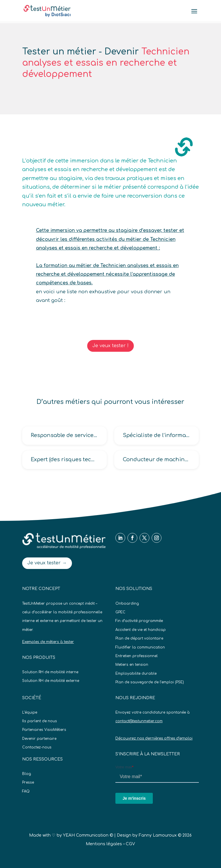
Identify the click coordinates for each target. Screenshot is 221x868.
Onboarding (127, 604)
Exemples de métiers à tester (48, 642)
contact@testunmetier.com (139, 721)
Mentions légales (104, 844)
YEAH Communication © (88, 835)
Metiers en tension (132, 665)
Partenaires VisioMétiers (44, 730)
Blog (27, 774)
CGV (130, 844)
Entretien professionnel (137, 656)
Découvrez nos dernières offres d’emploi (154, 738)
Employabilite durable (136, 674)
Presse (28, 782)
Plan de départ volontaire (139, 638)
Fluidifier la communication (140, 647)
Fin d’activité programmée (139, 621)
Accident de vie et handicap (141, 630)
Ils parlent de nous (40, 721)
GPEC (120, 612)
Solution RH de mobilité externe (51, 681)
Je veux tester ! (110, 346)
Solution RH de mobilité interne (50, 672)
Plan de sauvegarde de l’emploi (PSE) (150, 682)
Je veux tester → (47, 563)
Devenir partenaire (39, 739)
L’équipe (30, 712)
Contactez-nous (37, 747)
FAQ (26, 791)
